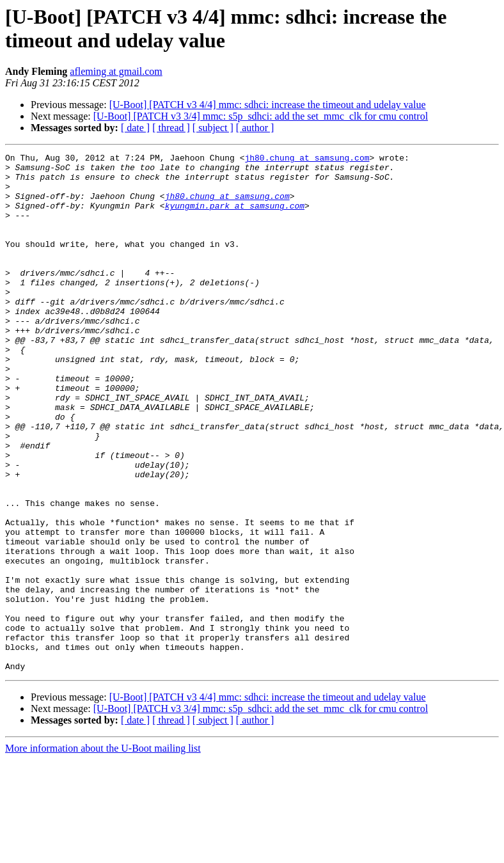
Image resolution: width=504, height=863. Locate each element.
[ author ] (255, 128)
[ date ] (135, 128)
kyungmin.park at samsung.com (235, 217)
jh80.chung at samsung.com (307, 159)
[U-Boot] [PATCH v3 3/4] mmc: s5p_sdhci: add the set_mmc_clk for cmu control (261, 116)
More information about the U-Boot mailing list (103, 852)
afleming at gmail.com (116, 71)
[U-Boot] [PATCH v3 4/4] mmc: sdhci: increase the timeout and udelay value (268, 105)
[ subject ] (213, 128)
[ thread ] (171, 128)
